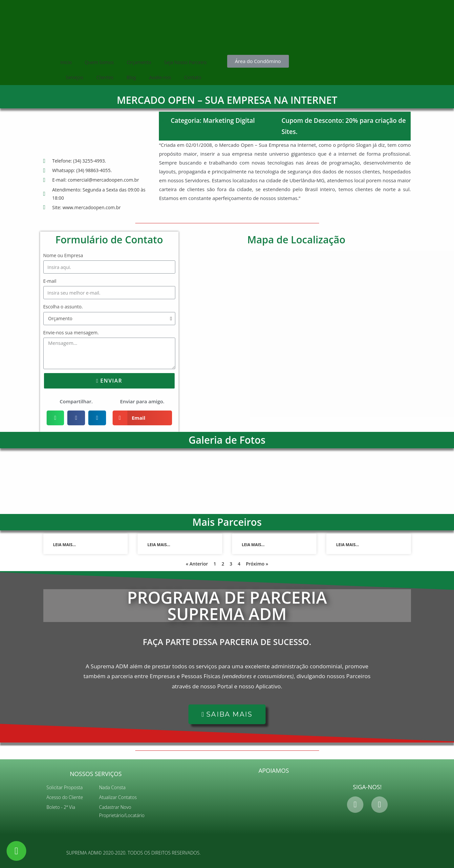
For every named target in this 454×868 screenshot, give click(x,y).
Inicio (66, 62)
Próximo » (257, 564)
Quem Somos (99, 62)
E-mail (50, 281)
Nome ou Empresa (63, 255)
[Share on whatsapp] (55, 418)
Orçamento (139, 62)
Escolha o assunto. (63, 307)
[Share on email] (142, 418)
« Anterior (197, 564)
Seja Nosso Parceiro (185, 62)
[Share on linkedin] (97, 418)
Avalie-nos (160, 77)
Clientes (105, 77)
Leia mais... (65, 545)
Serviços (75, 77)
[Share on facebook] (76, 418)
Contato (193, 77)
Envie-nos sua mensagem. (71, 333)
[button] (258, 61)
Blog (131, 77)
